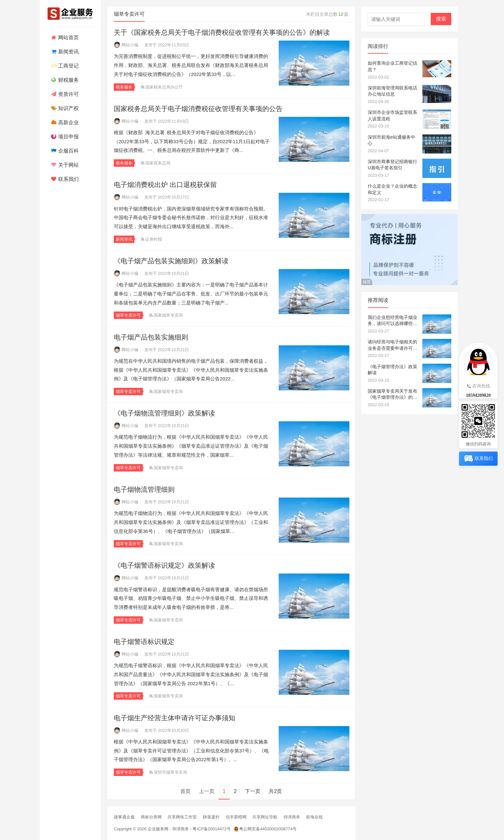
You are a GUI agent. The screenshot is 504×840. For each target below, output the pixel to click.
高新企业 (64, 122)
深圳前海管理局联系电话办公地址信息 (392, 91)
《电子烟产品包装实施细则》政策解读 (171, 261)
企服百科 (64, 151)
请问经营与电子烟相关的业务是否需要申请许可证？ (392, 345)
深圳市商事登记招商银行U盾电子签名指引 (392, 165)
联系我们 (64, 179)
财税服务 (64, 80)
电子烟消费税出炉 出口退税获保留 (165, 185)
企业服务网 (158, 829)
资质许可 (64, 94)
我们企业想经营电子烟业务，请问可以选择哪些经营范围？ (392, 321)
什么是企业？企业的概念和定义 (392, 189)
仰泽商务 (292, 817)
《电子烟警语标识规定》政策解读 (164, 565)
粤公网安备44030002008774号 (268, 829)
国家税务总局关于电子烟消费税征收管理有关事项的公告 (198, 109)
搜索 (441, 19)
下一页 (253, 791)
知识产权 (64, 108)
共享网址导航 (265, 817)
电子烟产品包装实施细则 (151, 337)
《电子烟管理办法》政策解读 (392, 370)
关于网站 (64, 165)
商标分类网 (151, 817)
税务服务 (124, 87)
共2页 (275, 791)
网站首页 (64, 37)
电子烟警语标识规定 (144, 642)
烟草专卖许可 (128, 315)
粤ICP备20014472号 (212, 829)
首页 (185, 791)
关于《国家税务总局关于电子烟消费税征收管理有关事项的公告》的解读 (222, 32)
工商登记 (64, 66)
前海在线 (314, 817)
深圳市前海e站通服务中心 (392, 140)
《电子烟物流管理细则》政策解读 (164, 413)
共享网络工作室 (182, 817)
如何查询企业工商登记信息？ (392, 66)
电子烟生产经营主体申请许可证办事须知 (175, 718)
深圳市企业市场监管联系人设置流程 (392, 116)
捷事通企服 (124, 817)
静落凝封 (211, 817)
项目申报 (64, 137)
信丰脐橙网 (236, 817)
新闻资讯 (64, 52)
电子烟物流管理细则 (144, 489)
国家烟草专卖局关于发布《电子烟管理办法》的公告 (392, 395)
